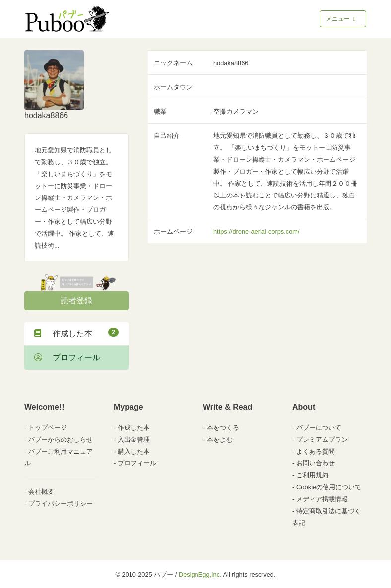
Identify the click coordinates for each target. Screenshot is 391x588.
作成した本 (76, 333)
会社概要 (41, 491)
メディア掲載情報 (322, 499)
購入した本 (134, 451)
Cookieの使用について (329, 487)
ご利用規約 (312, 475)
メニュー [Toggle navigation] (342, 19)
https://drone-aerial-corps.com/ (257, 231)
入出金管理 (134, 439)
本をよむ (220, 439)
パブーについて (319, 427)
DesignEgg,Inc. (200, 574)
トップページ (48, 427)
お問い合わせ (316, 463)
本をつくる (223, 427)
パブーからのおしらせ (61, 439)
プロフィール (67, 358)
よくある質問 (316, 451)
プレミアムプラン (322, 439)
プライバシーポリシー (61, 503)
